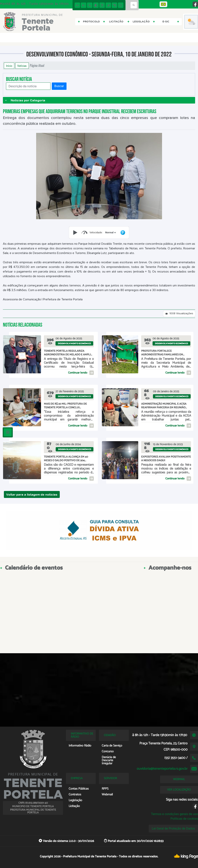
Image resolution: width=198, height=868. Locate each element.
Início (9, 66)
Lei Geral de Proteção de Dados (173, 829)
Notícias (22, 66)
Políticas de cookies (184, 819)
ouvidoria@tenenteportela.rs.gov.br (162, 769)
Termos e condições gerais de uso (175, 814)
